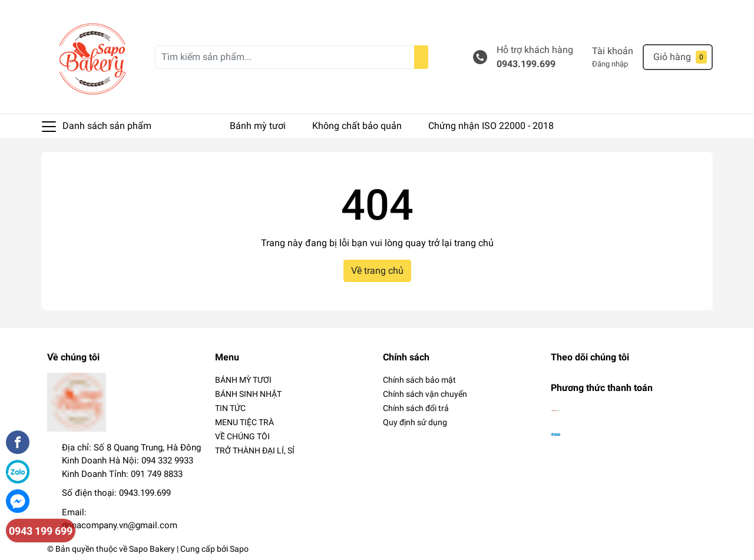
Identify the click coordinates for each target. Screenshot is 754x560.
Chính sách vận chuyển (425, 394)
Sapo (239, 549)
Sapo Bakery (152, 549)
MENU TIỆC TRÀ (244, 422)
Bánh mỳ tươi (258, 126)
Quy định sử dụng (415, 422)
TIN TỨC (230, 408)
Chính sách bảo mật (419, 380)
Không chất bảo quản (357, 126)
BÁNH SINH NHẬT (248, 394)
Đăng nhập (610, 64)
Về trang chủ (377, 271)
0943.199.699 (526, 64)
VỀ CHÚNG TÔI (242, 436)
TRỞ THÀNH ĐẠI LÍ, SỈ (255, 450)
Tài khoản (613, 51)
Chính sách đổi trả (416, 408)
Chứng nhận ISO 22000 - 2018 (491, 126)
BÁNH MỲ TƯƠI (243, 380)
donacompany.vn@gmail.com (120, 525)
